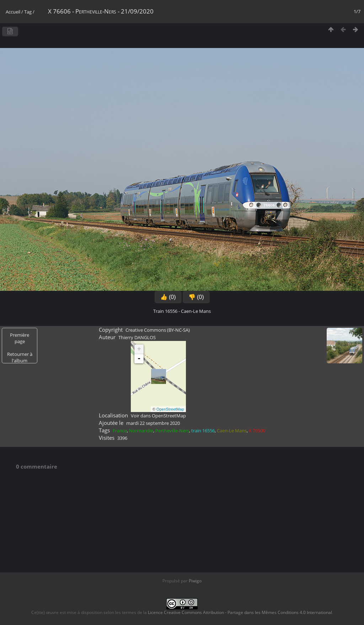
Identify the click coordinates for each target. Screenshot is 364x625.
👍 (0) (168, 297)
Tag (28, 12)
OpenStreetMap (170, 409)
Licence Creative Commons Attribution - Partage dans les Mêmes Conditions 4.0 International (240, 612)
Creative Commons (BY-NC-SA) (158, 330)
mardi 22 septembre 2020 (153, 423)
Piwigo (195, 581)
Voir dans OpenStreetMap (158, 416)
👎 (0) (196, 297)
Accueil (13, 12)
